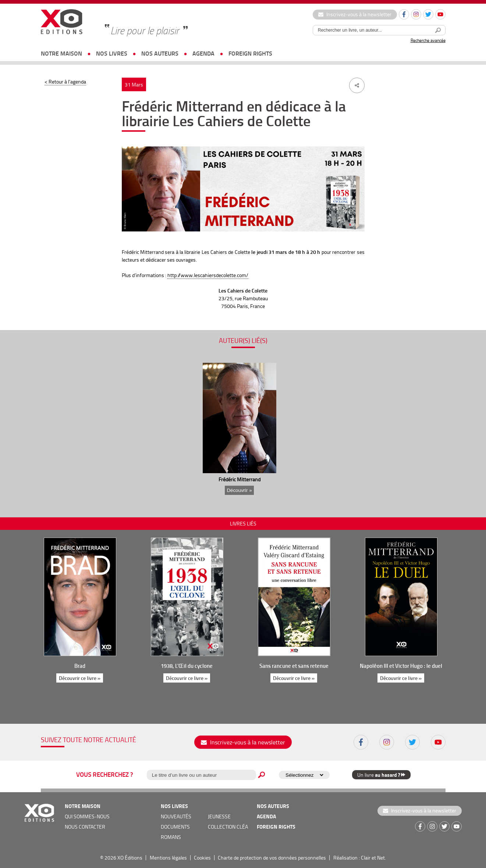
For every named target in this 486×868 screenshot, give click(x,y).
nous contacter (85, 827)
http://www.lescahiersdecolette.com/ (208, 275)
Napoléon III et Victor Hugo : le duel (401, 666)
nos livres (112, 53)
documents (175, 827)
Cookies (202, 858)
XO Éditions (130, 858)
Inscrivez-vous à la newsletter (355, 14)
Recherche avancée (428, 40)
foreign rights (250, 53)
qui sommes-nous (87, 816)
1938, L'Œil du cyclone (187, 666)
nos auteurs (160, 53)
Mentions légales (168, 858)
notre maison (61, 53)
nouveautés (176, 816)
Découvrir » (239, 490)
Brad (80, 666)
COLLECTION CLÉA (228, 827)
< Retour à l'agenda (65, 82)
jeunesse (219, 816)
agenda (203, 53)
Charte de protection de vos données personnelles (272, 858)
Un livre (381, 775)
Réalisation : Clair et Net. (360, 858)
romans (171, 837)
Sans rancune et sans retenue (294, 666)
